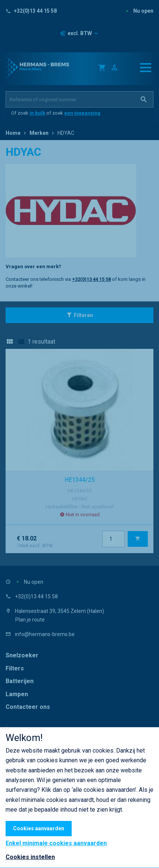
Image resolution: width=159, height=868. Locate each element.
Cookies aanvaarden (39, 828)
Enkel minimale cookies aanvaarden (56, 843)
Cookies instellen (30, 857)
